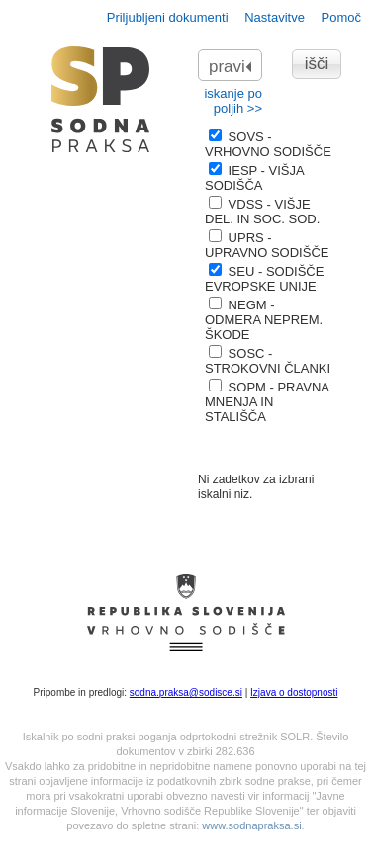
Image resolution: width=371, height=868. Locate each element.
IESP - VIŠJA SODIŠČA (254, 178)
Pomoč (341, 17)
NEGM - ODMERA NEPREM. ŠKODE (264, 320)
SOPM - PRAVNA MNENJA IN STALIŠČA (267, 402)
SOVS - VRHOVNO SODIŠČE (268, 144)
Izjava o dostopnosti (294, 693)
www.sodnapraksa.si (251, 825)
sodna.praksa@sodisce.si (186, 693)
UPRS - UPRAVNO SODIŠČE (267, 245)
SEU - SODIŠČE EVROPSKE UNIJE (264, 279)
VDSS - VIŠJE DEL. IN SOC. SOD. (262, 212)
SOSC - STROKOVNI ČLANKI (268, 361)
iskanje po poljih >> (233, 101)
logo (101, 99)
